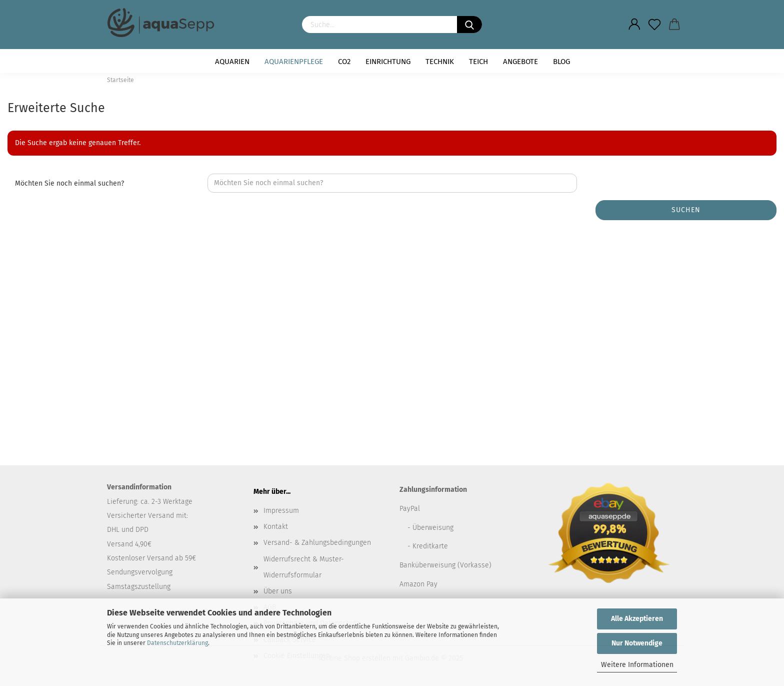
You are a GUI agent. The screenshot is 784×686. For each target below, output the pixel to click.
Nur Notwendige (637, 643)
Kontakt (276, 527)
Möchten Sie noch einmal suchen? (69, 183)
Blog (561, 62)
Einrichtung (388, 62)
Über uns (278, 591)
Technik (440, 62)
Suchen (686, 210)
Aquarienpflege (294, 62)
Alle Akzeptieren (637, 619)
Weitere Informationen (637, 665)
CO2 (344, 62)
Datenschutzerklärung (177, 643)
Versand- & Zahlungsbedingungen (317, 543)
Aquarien (232, 62)
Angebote (520, 62)
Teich (478, 62)
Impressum (281, 511)
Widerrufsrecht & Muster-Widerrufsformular (304, 567)
